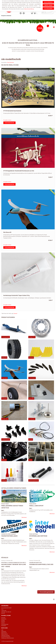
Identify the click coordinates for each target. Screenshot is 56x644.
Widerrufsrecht (5, 634)
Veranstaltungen (5, 624)
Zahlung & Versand (5, 635)
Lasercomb (4, 610)
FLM (2, 609)
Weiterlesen (24, 517)
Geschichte (4, 619)
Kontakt (3, 620)
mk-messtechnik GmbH (6, 608)
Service (3, 623)
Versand (15, 313)
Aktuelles (3, 618)
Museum (3, 622)
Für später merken (7, 120)
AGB (2, 630)
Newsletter (4, 626)
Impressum (4, 631)
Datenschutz (4, 633)
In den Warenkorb (9, 123)
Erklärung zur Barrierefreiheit (8, 638)
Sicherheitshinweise (6, 637)
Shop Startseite (10, 62)
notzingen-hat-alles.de (6, 612)
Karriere (3, 613)
